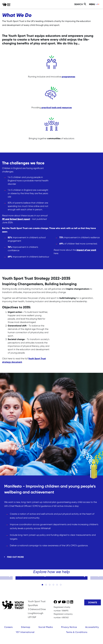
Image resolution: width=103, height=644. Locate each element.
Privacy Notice (69, 627)
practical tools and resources (57, 107)
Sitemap (26, 627)
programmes (68, 77)
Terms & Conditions (77, 632)
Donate (93, 602)
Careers (8, 627)
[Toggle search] (81, 4)
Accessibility (92, 627)
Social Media (46, 627)
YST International (25, 632)
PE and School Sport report (16, 219)
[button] (42, 585)
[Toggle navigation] (94, 4)
